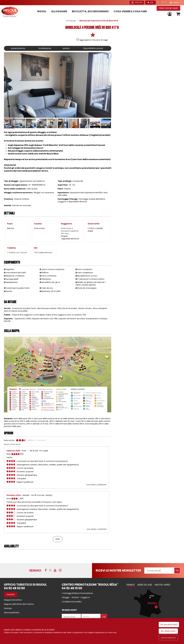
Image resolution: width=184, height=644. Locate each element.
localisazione (45, 48)
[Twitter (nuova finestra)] (50, 570)
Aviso (58, 539)
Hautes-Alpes (162, 585)
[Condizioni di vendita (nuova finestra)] (72, 602)
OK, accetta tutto (169, 625)
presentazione (18, 48)
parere (66, 48)
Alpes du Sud (145, 585)
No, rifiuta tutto (168, 631)
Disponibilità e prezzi (93, 48)
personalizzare (168, 638)
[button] (178, 14)
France (131, 585)
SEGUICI (35, 570)
